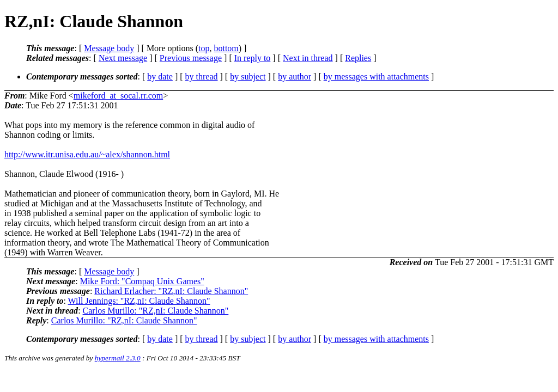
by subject (248, 76)
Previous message (191, 58)
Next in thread (308, 58)
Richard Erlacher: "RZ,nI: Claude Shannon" (171, 291)
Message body (109, 48)
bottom (226, 48)
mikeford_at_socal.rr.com (118, 96)
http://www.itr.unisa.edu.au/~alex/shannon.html (87, 154)
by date (160, 76)
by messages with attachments (376, 76)
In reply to (253, 58)
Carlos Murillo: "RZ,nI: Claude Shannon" (156, 311)
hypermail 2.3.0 (118, 358)
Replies (358, 58)
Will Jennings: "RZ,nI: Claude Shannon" (139, 301)
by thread (202, 76)
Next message (123, 58)
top (204, 48)
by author (295, 76)
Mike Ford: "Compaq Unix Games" (142, 281)
